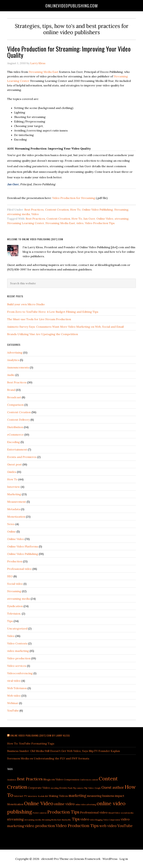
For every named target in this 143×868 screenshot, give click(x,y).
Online (11, 531)
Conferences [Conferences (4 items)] (85, 780)
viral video (14, 681)
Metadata (14, 509)
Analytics (13, 360)
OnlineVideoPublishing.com (72, 6)
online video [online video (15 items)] (64, 804)
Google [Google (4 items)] (98, 788)
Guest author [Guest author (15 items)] (113, 787)
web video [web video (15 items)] (108, 826)
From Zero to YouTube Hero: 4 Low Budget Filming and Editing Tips (53, 312)
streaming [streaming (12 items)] (15, 819)
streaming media (19, 214)
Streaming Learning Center (26, 223)
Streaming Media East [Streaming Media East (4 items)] (51, 820)
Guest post (14, 464)
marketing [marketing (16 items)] (77, 795)
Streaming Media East (43, 72)
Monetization (16, 517)
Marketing (14, 494)
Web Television (17, 688)
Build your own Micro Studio (26, 304)
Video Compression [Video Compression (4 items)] (112, 820)
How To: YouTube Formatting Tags (31, 743)
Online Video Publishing (97, 210)
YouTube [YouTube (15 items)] (125, 826)
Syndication (15, 606)
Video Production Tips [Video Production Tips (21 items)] (77, 826)
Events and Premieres (22, 457)
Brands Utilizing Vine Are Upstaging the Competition (43, 334)
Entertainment (17, 449)
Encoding (13, 442)
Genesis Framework (87, 859)
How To (75, 210)
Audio (11, 375)
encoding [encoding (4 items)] (55, 788)
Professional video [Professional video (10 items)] (94, 812)
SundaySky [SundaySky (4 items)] (66, 820)
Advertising (15, 352)
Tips (10, 621)
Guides (12, 472)
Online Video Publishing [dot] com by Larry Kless (40, 735)
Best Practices (34, 210)
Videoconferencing (20, 673)
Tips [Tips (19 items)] (76, 819)
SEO (10, 576)
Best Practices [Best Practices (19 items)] (30, 779)
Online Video (105, 219)
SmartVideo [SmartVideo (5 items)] (114, 813)
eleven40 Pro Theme (55, 859)
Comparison (15, 405)
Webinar (13, 703)
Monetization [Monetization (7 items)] (15, 804)
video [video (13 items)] (85, 819)
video (80, 223)
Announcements (18, 367)
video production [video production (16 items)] (40, 826)
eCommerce (15, 435)
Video (35, 214)
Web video (14, 696)
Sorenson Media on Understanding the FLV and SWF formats (48, 758)
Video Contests (17, 643)
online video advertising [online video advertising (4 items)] (86, 805)
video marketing (18, 651)
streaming (122, 219)
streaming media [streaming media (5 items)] (33, 820)
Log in (124, 859)
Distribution (15, 427)
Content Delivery (18, 420)
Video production (19, 658)
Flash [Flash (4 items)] (70, 788)
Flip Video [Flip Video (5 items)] (89, 788)
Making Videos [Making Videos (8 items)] (58, 796)
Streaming (121, 210)
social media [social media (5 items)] (127, 813)
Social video (15, 584)
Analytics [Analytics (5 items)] (12, 780)
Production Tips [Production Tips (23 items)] (63, 812)
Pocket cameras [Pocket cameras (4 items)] (40, 813)
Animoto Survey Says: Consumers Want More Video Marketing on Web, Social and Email (65, 327)
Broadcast (14, 397)
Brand (11, 390)
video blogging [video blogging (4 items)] (96, 820)
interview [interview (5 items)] (33, 796)
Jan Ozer (13, 184)
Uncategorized (17, 628)
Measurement (17, 502)
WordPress (110, 859)
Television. (14, 614)
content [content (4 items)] (95, 780)
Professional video (19, 569)
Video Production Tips (100, 223)
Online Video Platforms (23, 546)
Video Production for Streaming (74, 198)
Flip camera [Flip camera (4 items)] (78, 788)
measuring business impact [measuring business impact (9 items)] (106, 796)
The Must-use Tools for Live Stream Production (39, 319)
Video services (17, 666)
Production (15, 561)
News (11, 524)
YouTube (13, 710)
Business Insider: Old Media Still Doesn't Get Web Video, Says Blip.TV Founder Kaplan (63, 751)
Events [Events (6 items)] (63, 788)
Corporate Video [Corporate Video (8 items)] (39, 788)
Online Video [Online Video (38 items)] (39, 803)
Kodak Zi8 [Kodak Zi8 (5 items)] (43, 796)
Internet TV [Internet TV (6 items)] (21, 796)
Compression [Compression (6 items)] (71, 780)
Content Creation (57, 210)
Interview (14, 487)
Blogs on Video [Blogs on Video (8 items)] (53, 779)
